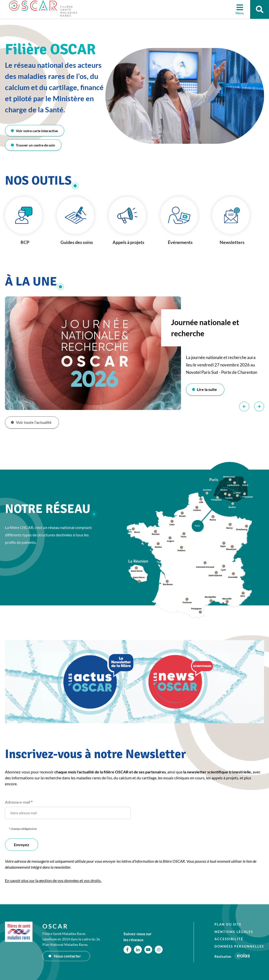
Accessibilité (229, 939)
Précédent (244, 407)
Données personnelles (239, 946)
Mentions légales (234, 932)
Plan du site (228, 924)
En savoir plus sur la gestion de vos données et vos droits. (53, 881)
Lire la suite (207, 390)
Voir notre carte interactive (37, 131)
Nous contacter (67, 956)
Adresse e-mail (19, 803)
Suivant (259, 407)
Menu (239, 14)
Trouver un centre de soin (36, 145)
